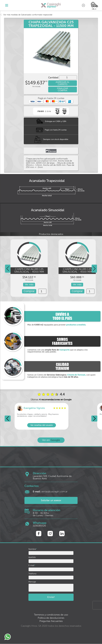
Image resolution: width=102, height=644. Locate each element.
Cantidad (53, 78)
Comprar (29, 291)
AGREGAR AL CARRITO (63, 83)
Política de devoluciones (51, 618)
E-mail (32, 566)
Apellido (32, 557)
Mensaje (32, 582)
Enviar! (51, 597)
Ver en (51, 440)
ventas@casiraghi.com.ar (50, 492)
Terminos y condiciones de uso (51, 615)
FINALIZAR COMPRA (63, 89)
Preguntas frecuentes (51, 621)
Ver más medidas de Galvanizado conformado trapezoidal (26, 15)
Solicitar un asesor (51, 500)
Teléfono (32, 574)
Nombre (33, 549)
